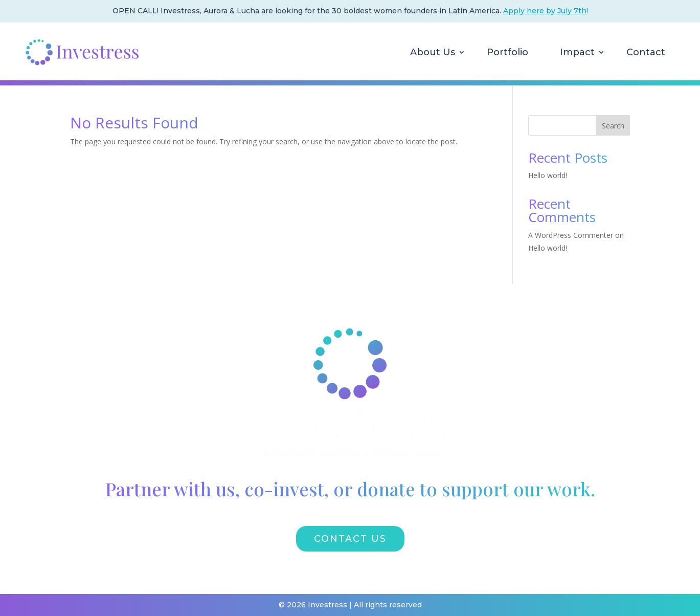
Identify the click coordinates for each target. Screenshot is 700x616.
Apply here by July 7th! (546, 11)
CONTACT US (350, 539)
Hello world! (548, 175)
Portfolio (507, 52)
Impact (577, 52)
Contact (646, 52)
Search (613, 126)
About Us (433, 52)
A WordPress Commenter (571, 235)
